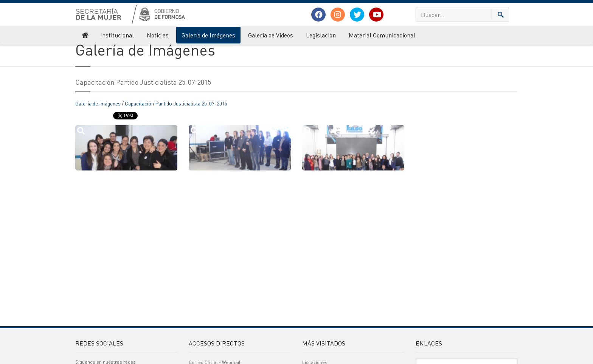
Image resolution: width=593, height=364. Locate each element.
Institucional (117, 35)
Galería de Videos (271, 35)
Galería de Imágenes (208, 35)
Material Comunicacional (382, 35)
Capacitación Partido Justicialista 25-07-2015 (176, 133)
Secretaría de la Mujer (97, 52)
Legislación (321, 35)
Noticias (158, 35)
